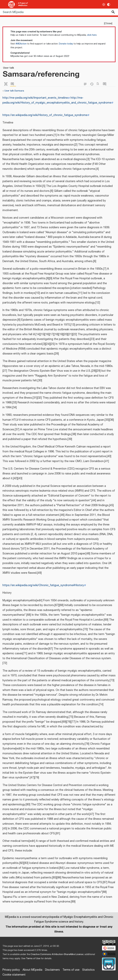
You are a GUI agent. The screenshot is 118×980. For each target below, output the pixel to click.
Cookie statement (14, 975)
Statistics (88, 970)
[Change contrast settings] (109, 5)
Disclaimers (52, 970)
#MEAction (21, 44)
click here (92, 35)
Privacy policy (11, 970)
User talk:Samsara (14, 91)
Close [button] (108, 23)
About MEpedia (32, 970)
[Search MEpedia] (59, 12)
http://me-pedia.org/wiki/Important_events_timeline (35, 98)
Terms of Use (33, 958)
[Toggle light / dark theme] (104, 5)
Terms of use (71, 970)
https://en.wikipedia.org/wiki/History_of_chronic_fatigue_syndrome (45, 115)
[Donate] (109, 964)
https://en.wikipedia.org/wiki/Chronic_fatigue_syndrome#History (43, 585)
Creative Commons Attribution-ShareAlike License (57, 954)
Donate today (66, 44)
